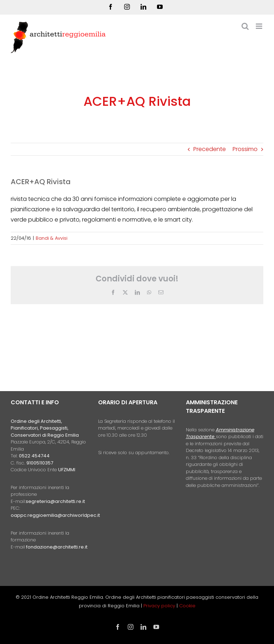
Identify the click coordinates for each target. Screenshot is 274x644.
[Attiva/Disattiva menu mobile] (260, 26)
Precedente (210, 149)
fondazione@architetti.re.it (57, 547)
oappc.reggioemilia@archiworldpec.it (55, 515)
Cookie (187, 606)
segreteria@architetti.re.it (55, 501)
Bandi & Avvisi (52, 238)
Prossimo (245, 149)
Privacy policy (160, 606)
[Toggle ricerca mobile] (245, 26)
